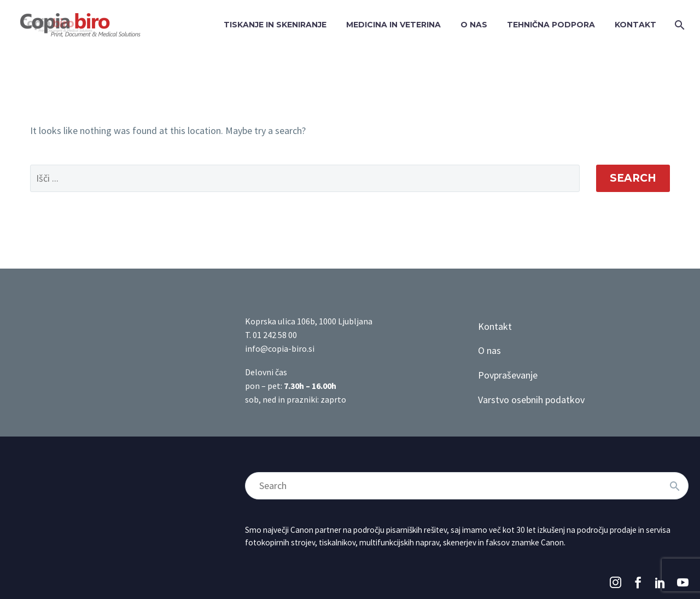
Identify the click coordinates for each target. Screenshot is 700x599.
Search (633, 178)
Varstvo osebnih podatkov (531, 400)
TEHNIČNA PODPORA (551, 25)
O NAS (474, 25)
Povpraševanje (508, 375)
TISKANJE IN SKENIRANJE (275, 25)
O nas (489, 350)
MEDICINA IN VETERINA (393, 25)
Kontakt (495, 326)
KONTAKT (635, 25)
